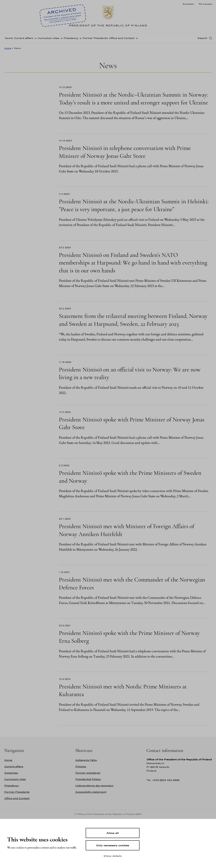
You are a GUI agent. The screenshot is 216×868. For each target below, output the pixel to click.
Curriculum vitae (48, 38)
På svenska (205, 4)
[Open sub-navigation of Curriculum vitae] (61, 38)
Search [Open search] (202, 38)
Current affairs (24, 38)
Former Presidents (95, 38)
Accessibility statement (91, 792)
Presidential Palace (88, 779)
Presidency (71, 38)
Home (9, 38)
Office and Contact (122, 38)
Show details (113, 856)
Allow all (113, 833)
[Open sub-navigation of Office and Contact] (136, 38)
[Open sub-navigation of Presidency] (80, 38)
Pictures (81, 766)
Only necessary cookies (112, 845)
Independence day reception (94, 786)
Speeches (11, 773)
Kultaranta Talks (86, 760)
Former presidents (88, 773)
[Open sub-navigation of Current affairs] (35, 38)
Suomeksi (188, 4)
